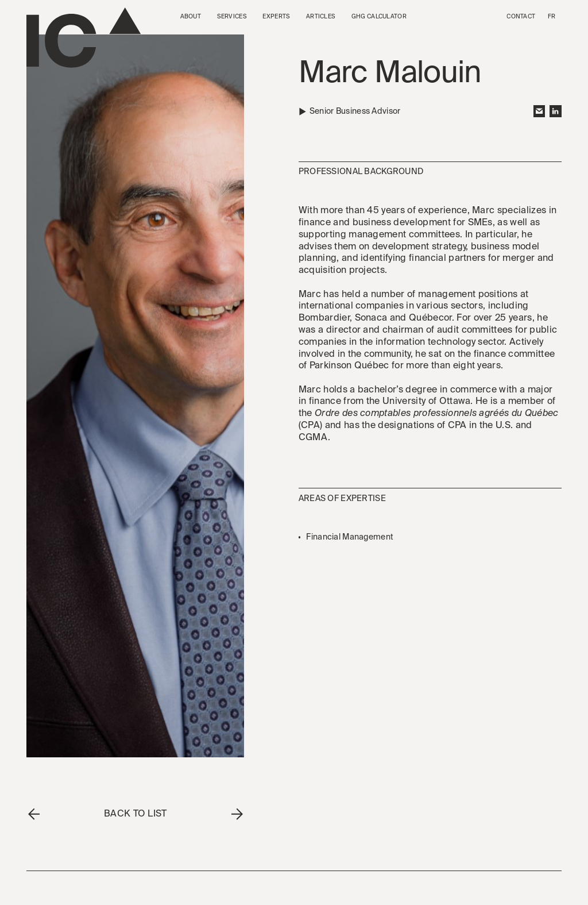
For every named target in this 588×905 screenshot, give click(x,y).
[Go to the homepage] (84, 38)
